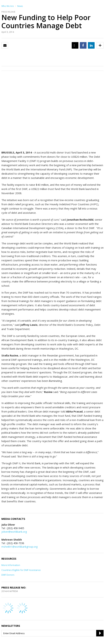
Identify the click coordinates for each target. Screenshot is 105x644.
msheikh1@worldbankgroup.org (19, 547)
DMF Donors (8, 575)
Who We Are (8, 6)
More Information (11, 565)
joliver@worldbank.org (14, 532)
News (20, 6)
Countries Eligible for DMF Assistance (21, 570)
